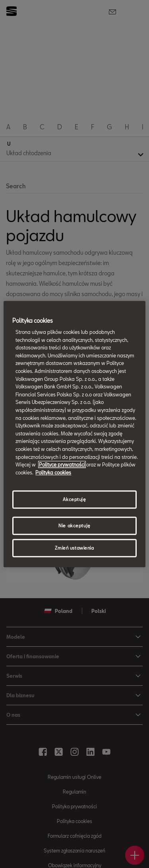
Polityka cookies (53, 472)
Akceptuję (74, 500)
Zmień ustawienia (74, 548)
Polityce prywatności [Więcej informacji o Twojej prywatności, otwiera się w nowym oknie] (62, 464)
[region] (74, 434)
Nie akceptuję (74, 526)
